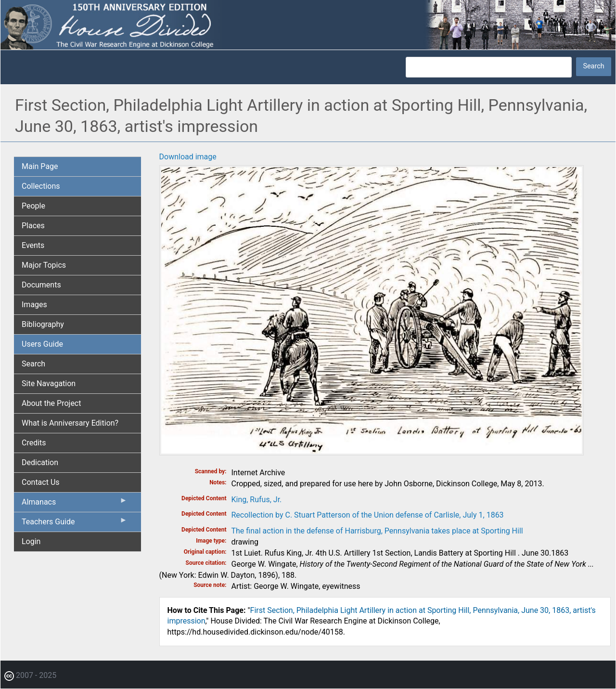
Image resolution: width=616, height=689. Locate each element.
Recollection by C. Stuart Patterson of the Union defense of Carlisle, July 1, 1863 (368, 515)
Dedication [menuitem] (40, 462)
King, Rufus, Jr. (257, 500)
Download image (188, 157)
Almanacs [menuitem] (75, 504)
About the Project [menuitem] (51, 403)
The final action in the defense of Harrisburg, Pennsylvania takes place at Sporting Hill (377, 531)
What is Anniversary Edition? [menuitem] (70, 423)
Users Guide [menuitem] (42, 344)
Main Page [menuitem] (40, 166)
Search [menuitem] (33, 364)
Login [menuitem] (31, 541)
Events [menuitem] (33, 245)
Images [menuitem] (34, 305)
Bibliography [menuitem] (43, 324)
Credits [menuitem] (34, 443)
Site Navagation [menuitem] (49, 383)
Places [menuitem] (33, 226)
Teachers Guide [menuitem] (75, 524)
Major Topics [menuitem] (44, 265)
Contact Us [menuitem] (41, 482)
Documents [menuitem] (41, 285)
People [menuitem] (33, 206)
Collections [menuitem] (41, 186)
